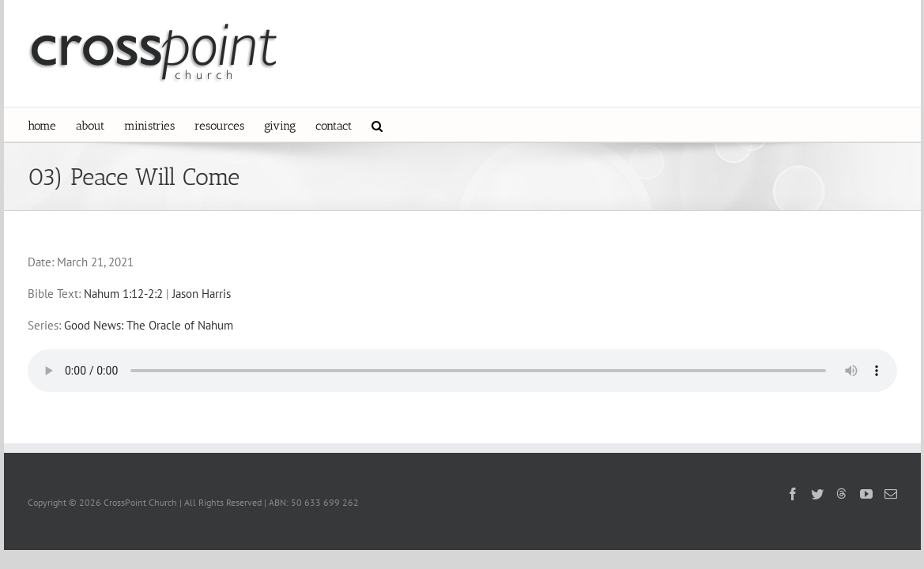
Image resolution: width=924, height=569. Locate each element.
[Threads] (842, 493)
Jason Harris (202, 294)
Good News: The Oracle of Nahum (149, 325)
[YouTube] (866, 494)
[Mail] (891, 494)
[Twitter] (817, 494)
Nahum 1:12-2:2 (123, 294)
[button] (472, 124)
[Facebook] (793, 494)
